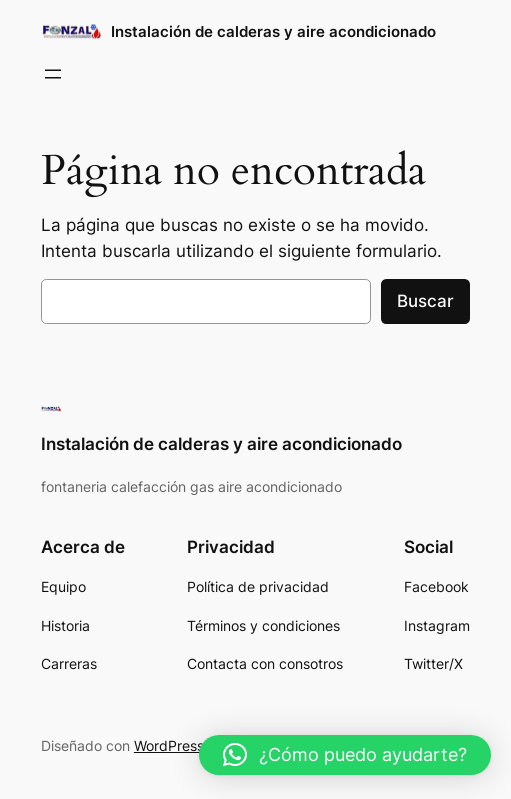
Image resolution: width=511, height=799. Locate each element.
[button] (345, 755)
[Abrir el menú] (53, 74)
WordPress (169, 745)
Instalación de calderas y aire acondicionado (273, 31)
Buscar (425, 301)
